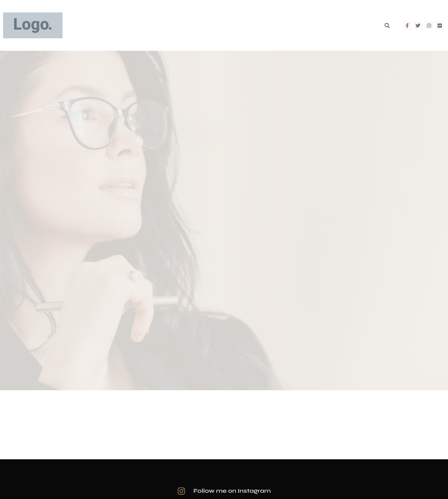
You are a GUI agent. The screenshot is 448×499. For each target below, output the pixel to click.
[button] (387, 26)
